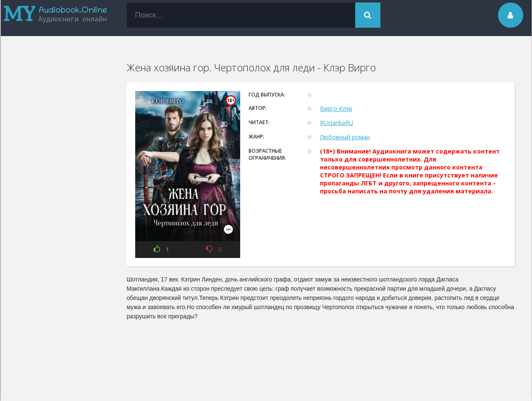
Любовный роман (345, 137)
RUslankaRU (337, 123)
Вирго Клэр (336, 108)
